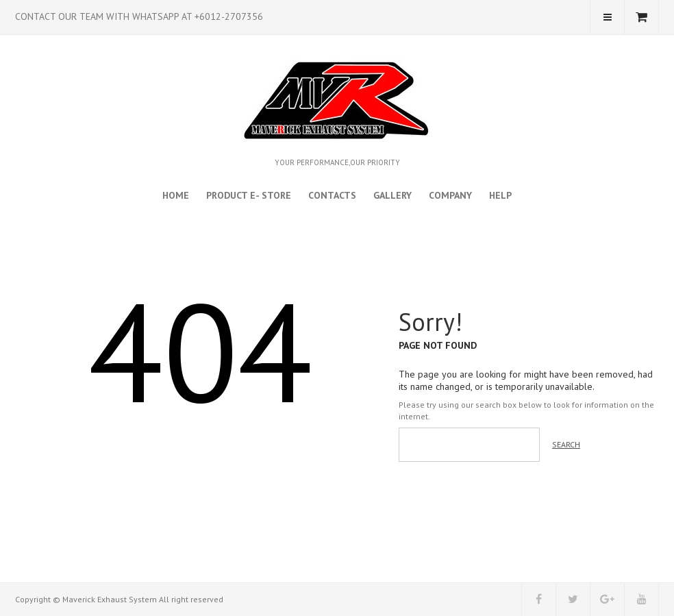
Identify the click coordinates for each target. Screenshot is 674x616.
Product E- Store (249, 195)
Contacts (332, 195)
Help (500, 195)
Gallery (392, 195)
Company (450, 195)
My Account (607, 17)
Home (176, 195)
